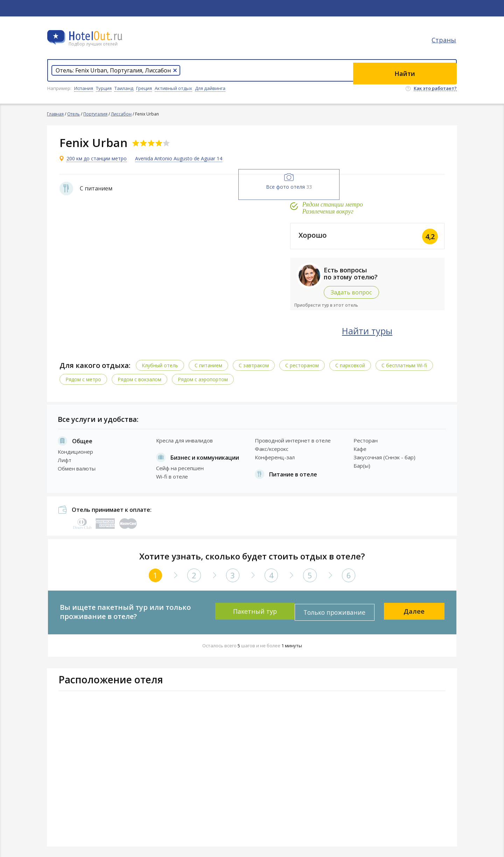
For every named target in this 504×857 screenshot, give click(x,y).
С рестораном (304, 364)
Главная (56, 114)
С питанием (210, 364)
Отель (74, 114)
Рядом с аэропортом (205, 378)
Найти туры (387, 330)
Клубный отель (162, 364)
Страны (444, 44)
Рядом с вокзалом (141, 378)
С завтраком (255, 364)
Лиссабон (122, 114)
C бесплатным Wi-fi (406, 364)
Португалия (96, 114)
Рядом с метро (85, 378)
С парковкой (352, 364)
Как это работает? (435, 89)
